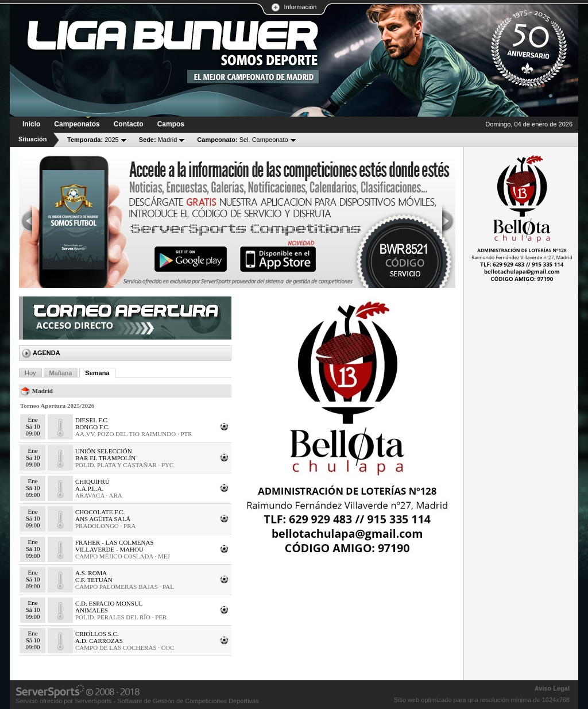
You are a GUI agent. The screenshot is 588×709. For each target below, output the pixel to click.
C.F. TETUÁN (94, 580)
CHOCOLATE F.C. (100, 512)
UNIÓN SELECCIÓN (104, 451)
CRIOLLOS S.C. (97, 634)
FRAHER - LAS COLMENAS (115, 542)
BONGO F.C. (92, 427)
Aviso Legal (552, 688)
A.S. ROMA (91, 573)
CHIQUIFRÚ (92, 481)
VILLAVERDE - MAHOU (109, 549)
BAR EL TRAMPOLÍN (105, 458)
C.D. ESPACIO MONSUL (109, 603)
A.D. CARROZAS (99, 641)
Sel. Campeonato (242, 140)
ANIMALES (92, 610)
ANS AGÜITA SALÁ (103, 519)
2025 (93, 140)
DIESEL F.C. (92, 420)
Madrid (158, 140)
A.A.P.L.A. (89, 488)
